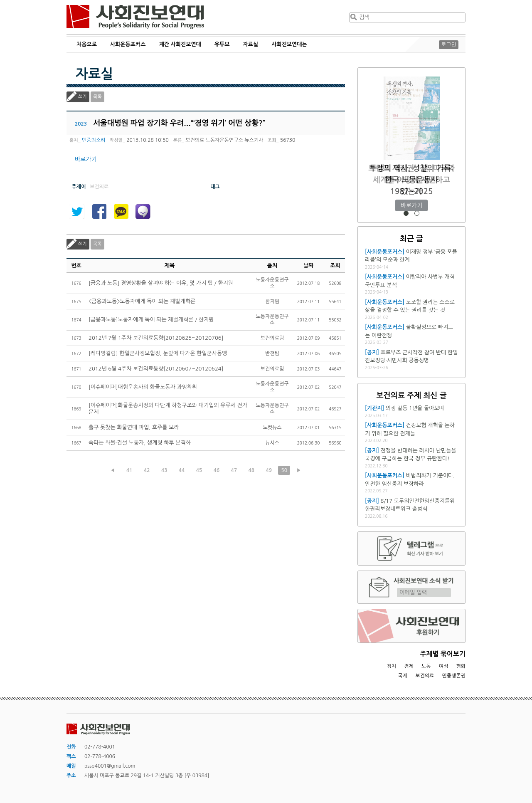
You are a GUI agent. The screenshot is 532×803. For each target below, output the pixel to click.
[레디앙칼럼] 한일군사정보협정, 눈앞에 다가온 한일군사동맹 (158, 353)
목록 (97, 97)
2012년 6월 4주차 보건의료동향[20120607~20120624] (156, 369)
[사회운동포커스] (385, 252)
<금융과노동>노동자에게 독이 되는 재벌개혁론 (142, 301)
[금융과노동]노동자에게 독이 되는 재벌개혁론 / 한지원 (151, 320)
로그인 (449, 45)
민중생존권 (454, 676)
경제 (409, 666)
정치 (391, 666)
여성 (444, 666)
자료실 (251, 44)
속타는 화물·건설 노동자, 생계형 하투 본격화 (140, 443)
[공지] (372, 352)
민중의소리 (94, 140)
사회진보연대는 (289, 44)
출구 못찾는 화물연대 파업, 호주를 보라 (134, 427)
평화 (461, 666)
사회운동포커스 (128, 44)
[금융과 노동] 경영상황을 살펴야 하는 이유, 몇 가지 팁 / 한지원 (161, 283)
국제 (403, 676)
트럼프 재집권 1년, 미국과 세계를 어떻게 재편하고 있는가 (411, 180)
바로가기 (86, 159)
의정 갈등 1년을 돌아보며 (415, 408)
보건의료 (425, 676)
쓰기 (83, 97)
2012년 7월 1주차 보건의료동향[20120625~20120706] (156, 338)
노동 (426, 666)
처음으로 (87, 44)
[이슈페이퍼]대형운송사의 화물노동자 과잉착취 (143, 387)
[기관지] (374, 408)
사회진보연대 (135, 17)
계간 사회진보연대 (180, 44)
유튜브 (222, 44)
